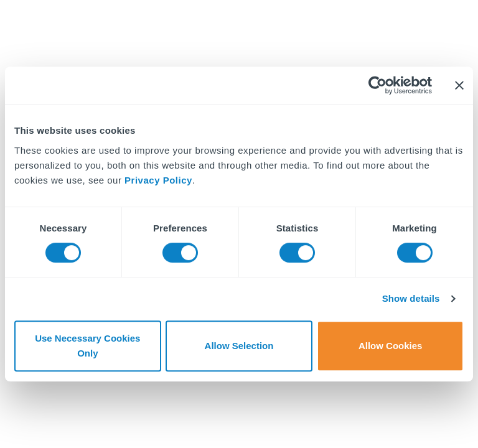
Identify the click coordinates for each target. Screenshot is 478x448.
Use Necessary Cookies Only (87, 346)
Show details (411, 298)
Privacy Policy (158, 180)
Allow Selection (239, 346)
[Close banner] (459, 85)
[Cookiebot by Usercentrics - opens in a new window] (377, 85)
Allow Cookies (391, 346)
